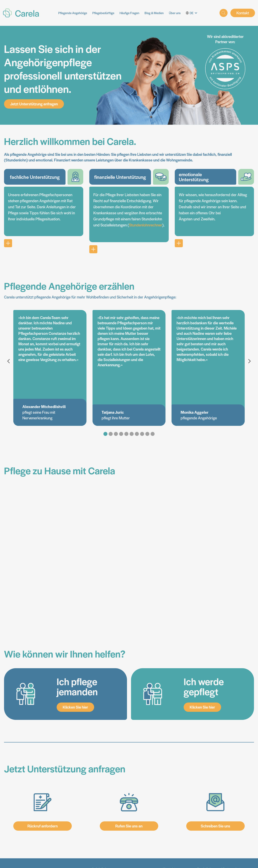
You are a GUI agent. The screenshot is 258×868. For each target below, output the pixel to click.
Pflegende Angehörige (73, 13)
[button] (193, 13)
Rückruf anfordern (43, 826)
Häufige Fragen (129, 13)
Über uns (175, 13)
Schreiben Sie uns (215, 826)
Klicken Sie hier (75, 707)
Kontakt (243, 13)
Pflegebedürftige (103, 13)
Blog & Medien (154, 13)
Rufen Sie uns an (129, 826)
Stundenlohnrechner (146, 225)
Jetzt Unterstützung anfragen (34, 104)
